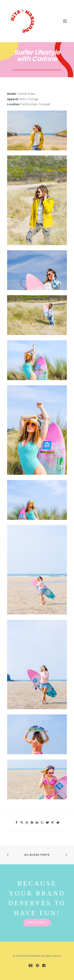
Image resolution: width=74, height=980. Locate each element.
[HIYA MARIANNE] (23, 21)
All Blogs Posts (37, 855)
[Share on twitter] (22, 823)
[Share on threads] (27, 823)
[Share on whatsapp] (42, 823)
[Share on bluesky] (47, 823)
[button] (65, 21)
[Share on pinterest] (32, 823)
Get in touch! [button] (37, 923)
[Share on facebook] (17, 823)
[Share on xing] (52, 823)
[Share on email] (58, 823)
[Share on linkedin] (37, 823)
